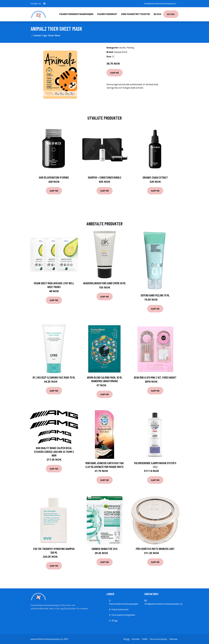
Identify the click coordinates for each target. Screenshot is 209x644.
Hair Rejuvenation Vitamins (54, 177)
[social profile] (44, 4)
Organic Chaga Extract (155, 177)
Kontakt (136, 639)
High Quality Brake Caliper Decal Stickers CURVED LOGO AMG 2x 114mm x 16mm (54, 452)
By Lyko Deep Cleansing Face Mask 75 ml (54, 377)
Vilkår (145, 639)
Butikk (171, 14)
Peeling (130, 48)
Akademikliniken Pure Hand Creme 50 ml (104, 283)
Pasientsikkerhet (107, 14)
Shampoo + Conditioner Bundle (105, 177)
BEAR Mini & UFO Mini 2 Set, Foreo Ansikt (155, 377)
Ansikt (122, 48)
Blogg (158, 14)
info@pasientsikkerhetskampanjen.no (160, 4)
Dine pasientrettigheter (136, 14)
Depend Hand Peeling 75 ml (155, 295)
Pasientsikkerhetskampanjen (76, 14)
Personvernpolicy (158, 639)
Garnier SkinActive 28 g (105, 549)
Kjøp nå (115, 73)
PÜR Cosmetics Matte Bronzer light (155, 549)
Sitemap (173, 639)
